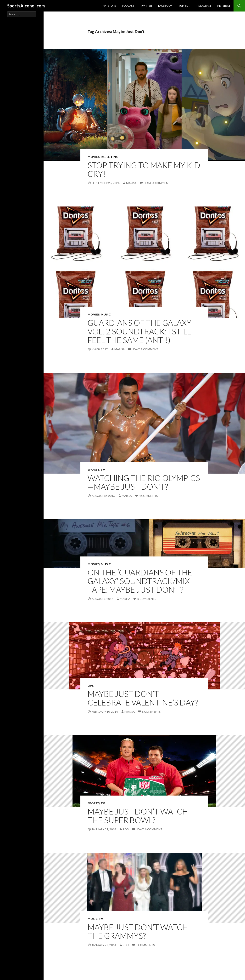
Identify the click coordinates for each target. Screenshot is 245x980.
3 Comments (145, 945)
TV (103, 470)
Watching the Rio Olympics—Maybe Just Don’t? (144, 482)
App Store (109, 6)
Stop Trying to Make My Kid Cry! (144, 169)
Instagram (203, 6)
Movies (94, 157)
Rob (126, 829)
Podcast (128, 6)
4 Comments (148, 496)
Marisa (131, 183)
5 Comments (147, 599)
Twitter (146, 6)
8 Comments (151, 712)
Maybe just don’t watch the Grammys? (138, 931)
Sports (94, 470)
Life (91, 685)
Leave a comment (157, 183)
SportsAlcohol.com (26, 6)
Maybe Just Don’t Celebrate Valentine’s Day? (143, 698)
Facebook (165, 6)
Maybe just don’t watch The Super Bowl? (138, 816)
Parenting (109, 157)
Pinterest (224, 6)
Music (106, 314)
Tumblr (184, 6)
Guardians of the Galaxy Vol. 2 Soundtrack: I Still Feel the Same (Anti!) (139, 331)
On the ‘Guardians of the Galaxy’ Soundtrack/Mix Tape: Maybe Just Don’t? (140, 581)
